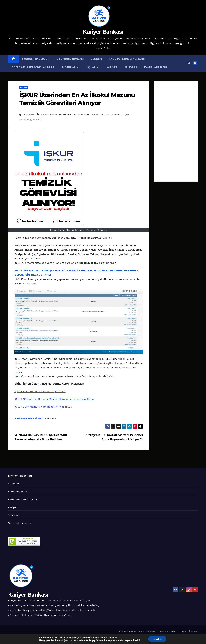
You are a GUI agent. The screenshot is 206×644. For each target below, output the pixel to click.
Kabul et (157, 639)
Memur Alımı (71, 67)
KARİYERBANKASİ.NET (29, 419)
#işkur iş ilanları (51, 114)
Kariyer (112, 67)
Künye (183, 632)
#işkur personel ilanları (106, 114)
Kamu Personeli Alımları (127, 59)
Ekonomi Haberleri (36, 59)
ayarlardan (119, 640)
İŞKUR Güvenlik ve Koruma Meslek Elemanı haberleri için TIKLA (54, 399)
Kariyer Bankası (103, 32)
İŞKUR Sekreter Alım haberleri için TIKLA (40, 391)
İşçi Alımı (93, 67)
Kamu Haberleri (156, 67)
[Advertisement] (176, 131)
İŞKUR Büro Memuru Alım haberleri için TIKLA (43, 407)
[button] (189, 63)
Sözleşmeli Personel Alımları (33, 67)
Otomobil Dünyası (70, 59)
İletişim (193, 632)
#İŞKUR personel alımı (76, 114)
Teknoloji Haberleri (20, 523)
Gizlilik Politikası (128, 632)
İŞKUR (18, 376)
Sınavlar (131, 67)
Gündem (96, 59)
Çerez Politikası (147, 632)
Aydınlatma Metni (167, 632)
